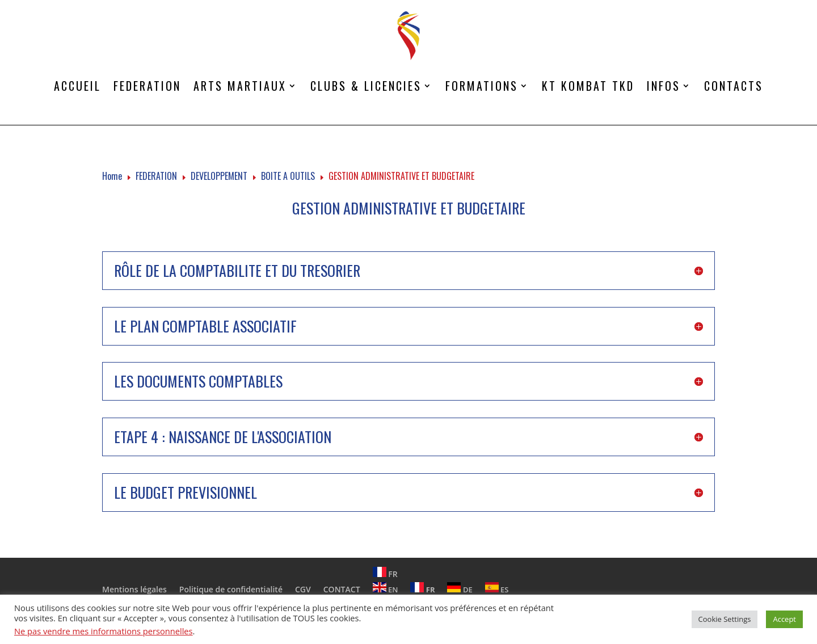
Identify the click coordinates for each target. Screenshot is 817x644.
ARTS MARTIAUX (240, 86)
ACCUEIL (77, 86)
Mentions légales (134, 589)
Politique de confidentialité (231, 589)
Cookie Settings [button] (725, 619)
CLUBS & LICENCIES (366, 86)
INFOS (664, 86)
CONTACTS (734, 86)
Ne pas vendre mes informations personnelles (104, 631)
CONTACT (342, 589)
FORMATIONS (482, 86)
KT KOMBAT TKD (588, 86)
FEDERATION (147, 86)
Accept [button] (784, 619)
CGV (303, 589)
